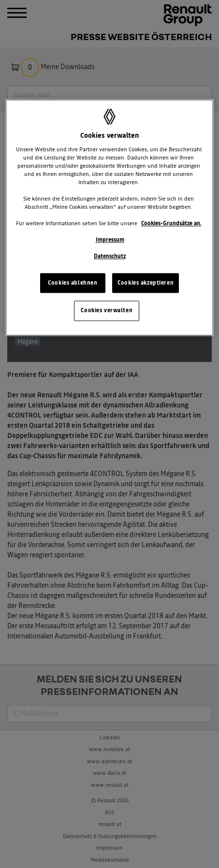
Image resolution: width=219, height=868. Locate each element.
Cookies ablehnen (73, 283)
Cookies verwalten (107, 311)
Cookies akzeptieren (146, 283)
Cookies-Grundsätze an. (171, 223)
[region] (109, 218)
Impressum (110, 240)
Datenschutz (110, 257)
